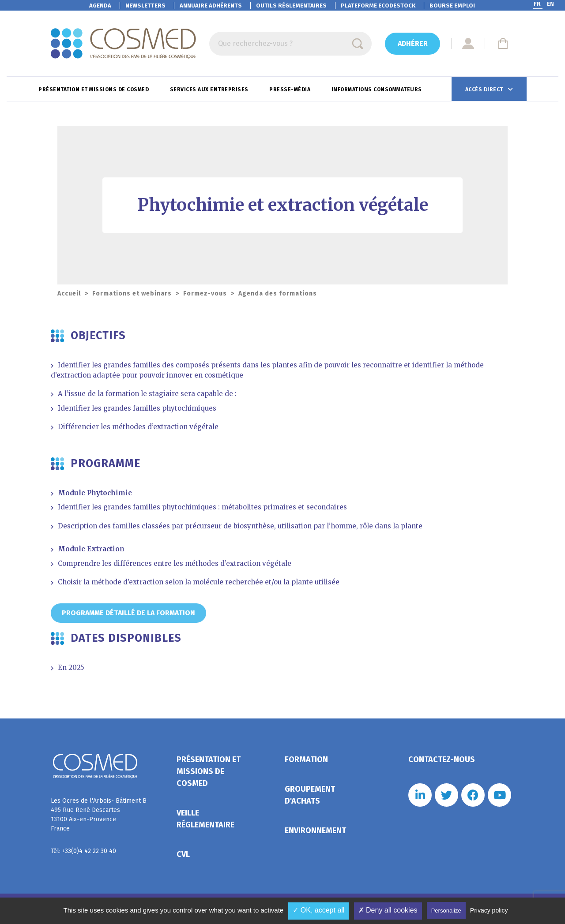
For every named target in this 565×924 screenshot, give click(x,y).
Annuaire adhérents (211, 6)
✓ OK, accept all (318, 910)
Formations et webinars (132, 294)
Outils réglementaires (291, 6)
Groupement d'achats (310, 795)
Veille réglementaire (205, 819)
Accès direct (485, 90)
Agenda (100, 6)
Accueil (69, 294)
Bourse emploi (452, 6)
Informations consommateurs (378, 90)
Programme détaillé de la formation (128, 613)
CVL (183, 854)
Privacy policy (489, 910)
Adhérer (413, 43)
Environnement (315, 830)
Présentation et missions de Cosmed (94, 90)
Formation (306, 759)
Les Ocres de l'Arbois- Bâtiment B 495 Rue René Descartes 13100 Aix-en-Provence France (99, 815)
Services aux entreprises (210, 90)
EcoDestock (378, 6)
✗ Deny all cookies (388, 910)
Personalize (446, 911)
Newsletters (145, 6)
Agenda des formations (278, 294)
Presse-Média (291, 90)
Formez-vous (205, 294)
